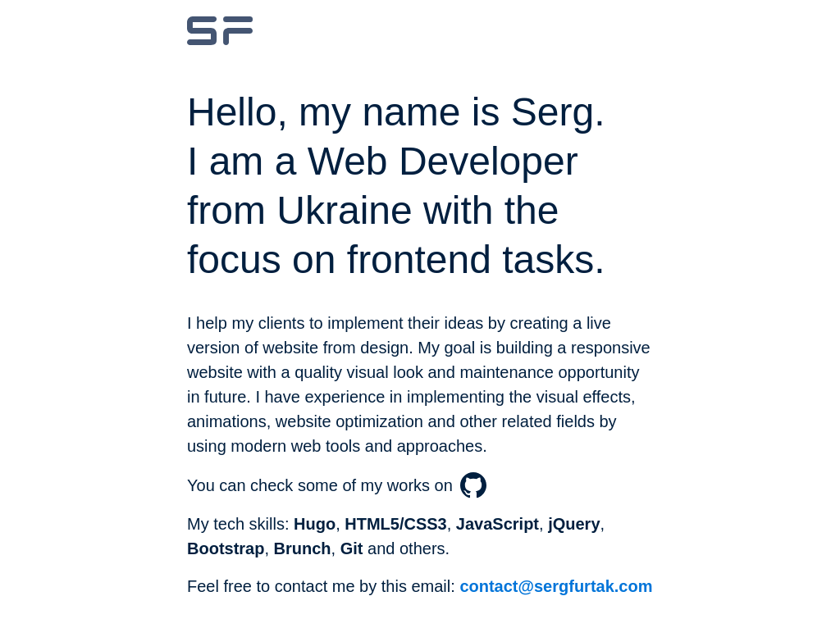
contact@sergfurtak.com (556, 586)
